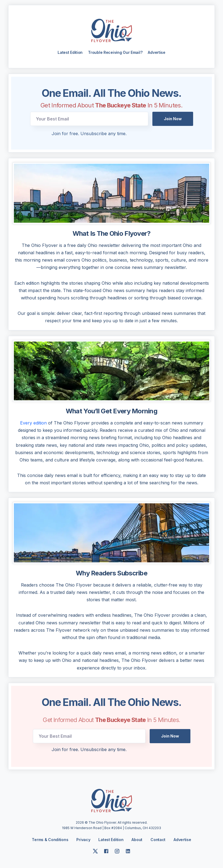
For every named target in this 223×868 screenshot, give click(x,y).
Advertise (156, 53)
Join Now (173, 119)
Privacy (83, 840)
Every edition (33, 423)
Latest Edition (70, 53)
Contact (158, 840)
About (137, 840)
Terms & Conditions (50, 840)
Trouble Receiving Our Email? (115, 53)
